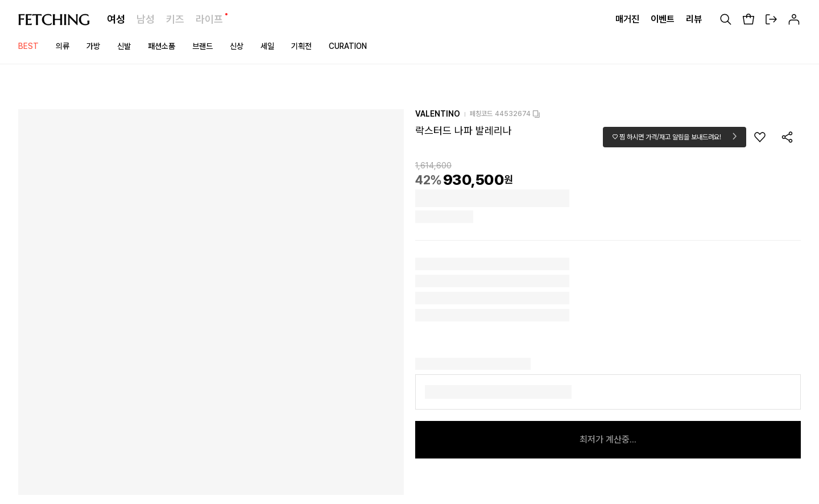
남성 (146, 19)
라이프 (209, 19)
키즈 (175, 19)
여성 (116, 19)
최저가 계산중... (608, 439)
